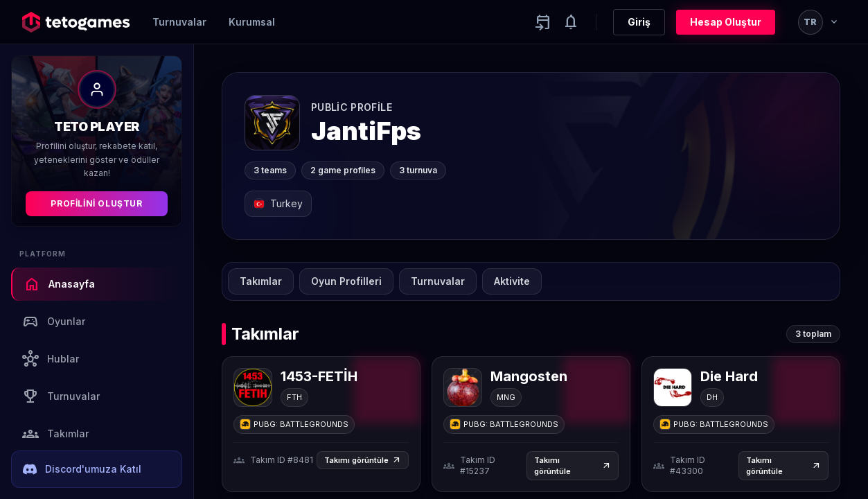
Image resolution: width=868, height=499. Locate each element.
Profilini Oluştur (96, 203)
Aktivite (512, 281)
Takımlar (55, 434)
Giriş (639, 22)
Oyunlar (54, 322)
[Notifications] (571, 22)
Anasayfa (59, 284)
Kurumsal (252, 22)
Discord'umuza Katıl (82, 469)
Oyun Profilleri (346, 281)
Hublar (51, 359)
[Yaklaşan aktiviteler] (543, 22)
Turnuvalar (179, 22)
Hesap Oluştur (726, 22)
